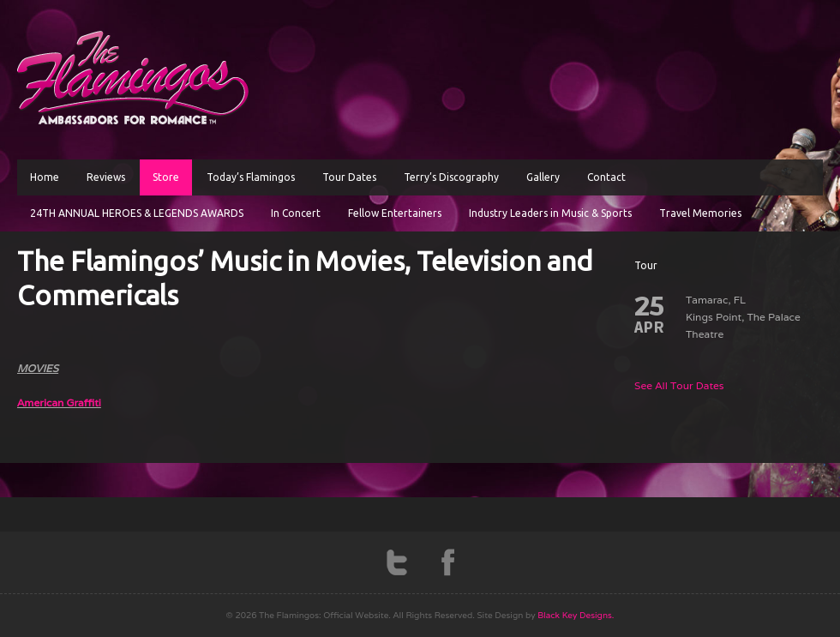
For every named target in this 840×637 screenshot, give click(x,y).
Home (45, 177)
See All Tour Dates (679, 385)
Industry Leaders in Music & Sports (550, 213)
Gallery (543, 177)
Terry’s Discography (451, 177)
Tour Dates (349, 177)
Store (166, 177)
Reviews (106, 177)
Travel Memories (700, 213)
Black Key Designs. (576, 615)
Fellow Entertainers (395, 213)
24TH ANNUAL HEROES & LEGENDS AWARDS (137, 213)
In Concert (296, 213)
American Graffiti (59, 403)
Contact (606, 177)
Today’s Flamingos (251, 177)
